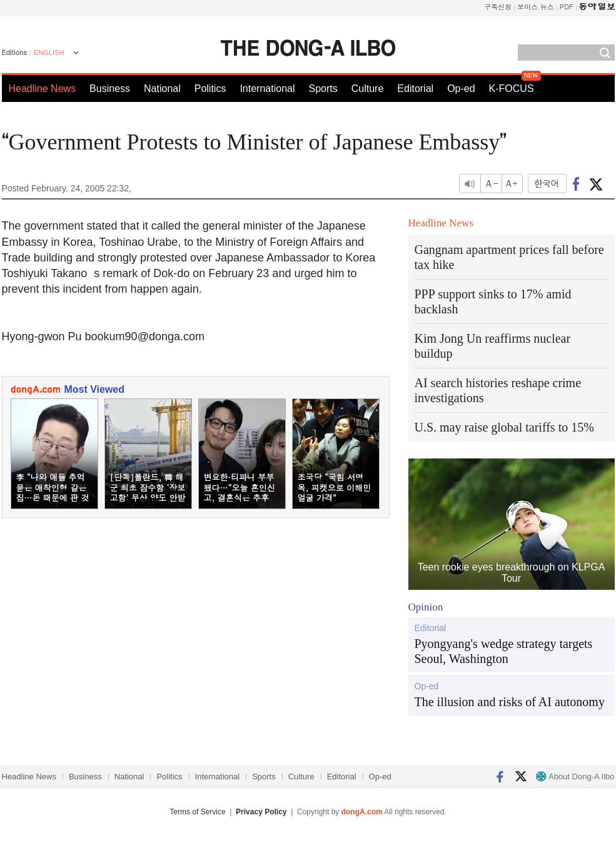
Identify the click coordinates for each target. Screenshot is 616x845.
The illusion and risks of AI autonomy (510, 702)
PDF (567, 7)
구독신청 (498, 7)
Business (110, 89)
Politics (210, 89)
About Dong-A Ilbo (575, 777)
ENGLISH (49, 53)
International (267, 89)
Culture (368, 89)
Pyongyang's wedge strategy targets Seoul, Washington (504, 651)
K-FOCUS (512, 89)
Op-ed (461, 89)
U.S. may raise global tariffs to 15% (504, 427)
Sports (323, 89)
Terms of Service (197, 812)
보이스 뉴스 (536, 7)
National (162, 89)
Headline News (43, 89)
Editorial (415, 89)
